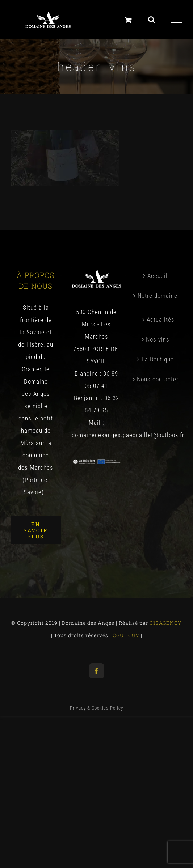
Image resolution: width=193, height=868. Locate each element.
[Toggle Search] (152, 20)
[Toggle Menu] (177, 20)
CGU (119, 635)
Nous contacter (158, 379)
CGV (135, 635)
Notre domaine (158, 296)
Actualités (161, 319)
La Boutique (158, 359)
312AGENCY (165, 623)
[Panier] (129, 20)
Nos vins (158, 339)
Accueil (158, 276)
